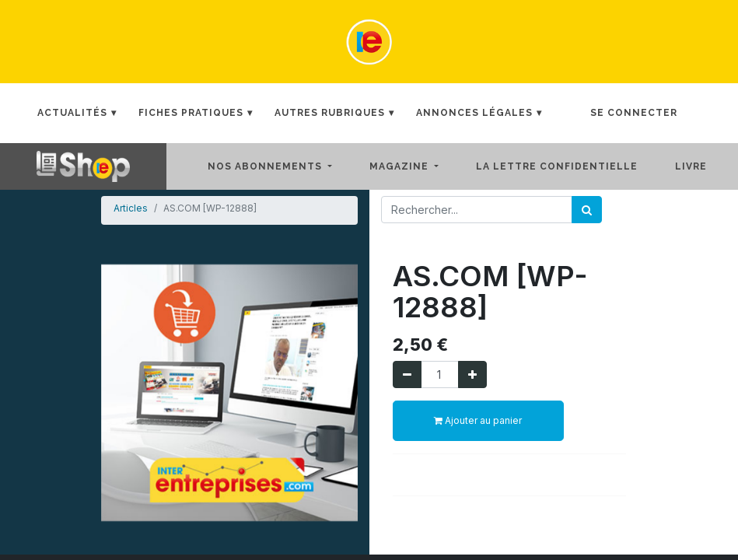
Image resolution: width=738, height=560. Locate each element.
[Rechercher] (587, 210)
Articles (131, 208)
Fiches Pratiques (191, 113)
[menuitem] (569, 166)
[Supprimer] (407, 374)
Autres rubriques (330, 113)
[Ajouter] (472, 374)
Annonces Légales (474, 113)
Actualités (72, 113)
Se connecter (634, 113)
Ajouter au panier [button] (478, 420)
